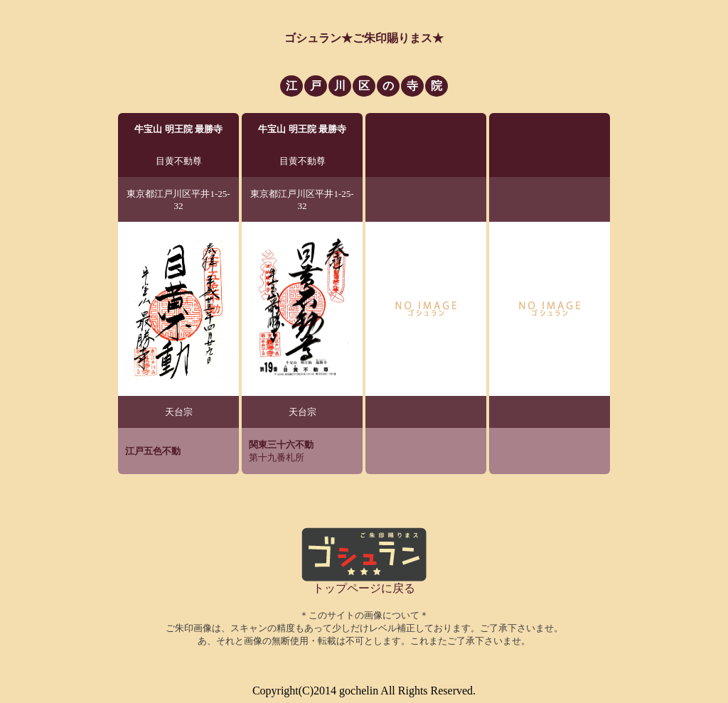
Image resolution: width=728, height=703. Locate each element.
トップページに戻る (364, 588)
